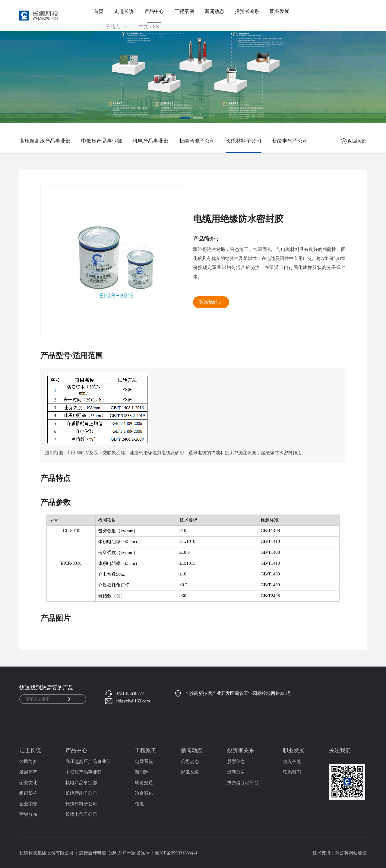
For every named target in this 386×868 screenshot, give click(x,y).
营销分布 (28, 814)
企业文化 (28, 783)
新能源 (142, 772)
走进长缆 (124, 11)
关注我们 (340, 750)
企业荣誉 (28, 804)
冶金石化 (144, 793)
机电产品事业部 (151, 141)
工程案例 (184, 11)
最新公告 (236, 772)
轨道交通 (144, 783)
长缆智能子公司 (197, 141)
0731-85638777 (130, 693)
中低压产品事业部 (102, 141)
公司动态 (190, 762)
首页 (99, 11)
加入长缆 (292, 762)
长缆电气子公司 (290, 141)
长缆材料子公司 (244, 141)
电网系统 (144, 762)
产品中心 (154, 11)
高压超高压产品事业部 (45, 141)
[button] (185, 118)
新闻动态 (214, 11)
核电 (139, 804)
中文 (144, 27)
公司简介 (28, 762)
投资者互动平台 (243, 783)
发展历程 (28, 772)
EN (156, 27)
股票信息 (236, 762)
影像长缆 (190, 772)
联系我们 (292, 772)
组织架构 (28, 793)
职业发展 (280, 11)
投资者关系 (247, 11)
